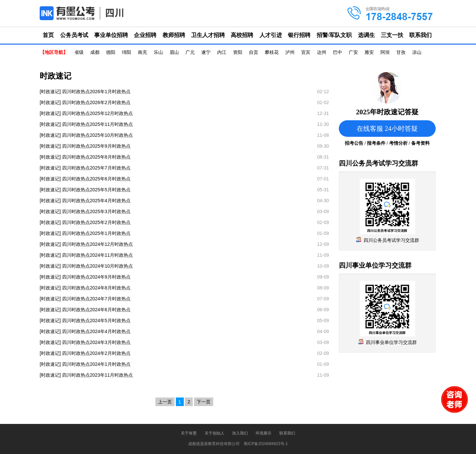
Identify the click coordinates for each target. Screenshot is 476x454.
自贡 (254, 52)
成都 (95, 52)
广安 (353, 52)
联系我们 (420, 35)
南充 (142, 52)
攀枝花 (272, 52)
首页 (48, 35)
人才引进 (271, 35)
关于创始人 (215, 433)
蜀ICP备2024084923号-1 (266, 444)
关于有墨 (189, 433)
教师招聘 (174, 35)
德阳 (111, 52)
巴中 (337, 52)
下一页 (204, 402)
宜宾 (306, 52)
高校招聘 (242, 35)
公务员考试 (74, 35)
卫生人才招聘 (208, 35)
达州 (322, 52)
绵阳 (127, 52)
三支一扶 (392, 35)
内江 (222, 52)
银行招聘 (299, 35)
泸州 (290, 52)
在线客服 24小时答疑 (387, 129)
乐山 (158, 52)
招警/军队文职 (334, 35)
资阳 (238, 52)
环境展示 (263, 433)
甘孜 (401, 52)
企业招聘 (145, 35)
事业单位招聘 (111, 35)
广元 (190, 52)
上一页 (165, 402)
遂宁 (206, 52)
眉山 (174, 52)
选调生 (366, 35)
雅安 (369, 52)
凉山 (417, 52)
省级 (79, 52)
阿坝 (385, 52)
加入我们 (240, 433)
